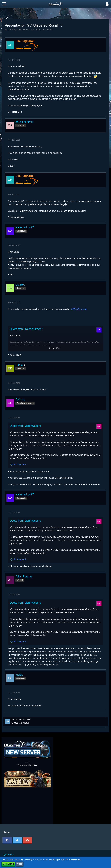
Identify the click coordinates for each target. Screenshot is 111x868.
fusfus (14, 720)
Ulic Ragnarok (15, 30)
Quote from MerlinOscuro (25, 426)
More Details (8, 864)
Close (20, 864)
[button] (4, 4)
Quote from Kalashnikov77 (26, 329)
